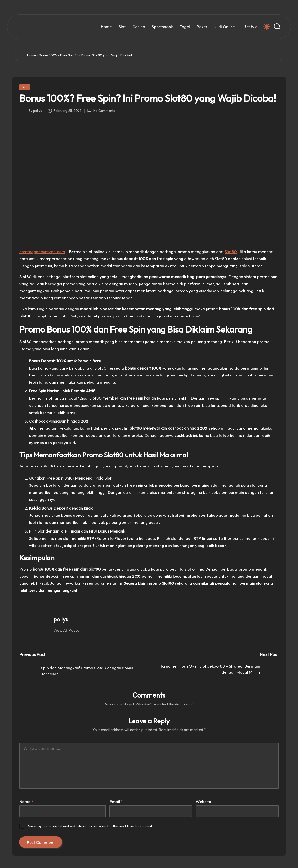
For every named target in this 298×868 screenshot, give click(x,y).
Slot (25, 87)
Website (203, 802)
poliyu (61, 619)
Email (116, 802)
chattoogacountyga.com (42, 252)
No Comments (101, 111)
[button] (66, 630)
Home (32, 55)
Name (26, 802)
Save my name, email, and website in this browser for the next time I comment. (90, 826)
